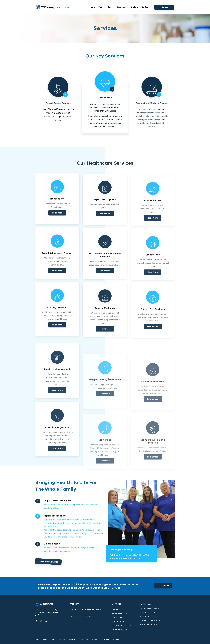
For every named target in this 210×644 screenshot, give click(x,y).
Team (111, 6)
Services (122, 6)
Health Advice (84, 640)
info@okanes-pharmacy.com (80, 613)
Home (92, 6)
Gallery (134, 6)
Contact (145, 6)
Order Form (105, 640)
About (102, 6)
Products (72, 640)
